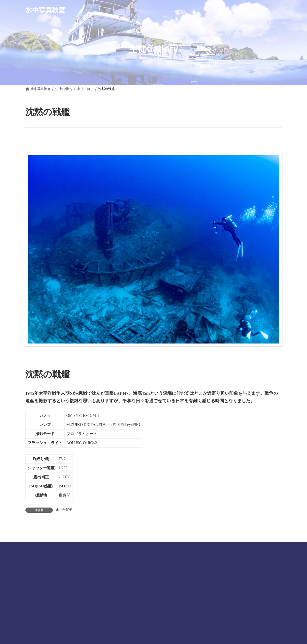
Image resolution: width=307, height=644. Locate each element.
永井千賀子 (64, 510)
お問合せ (230, 548)
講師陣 (37, 548)
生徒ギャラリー (117, 548)
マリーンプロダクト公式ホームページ (177, 548)
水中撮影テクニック (73, 548)
